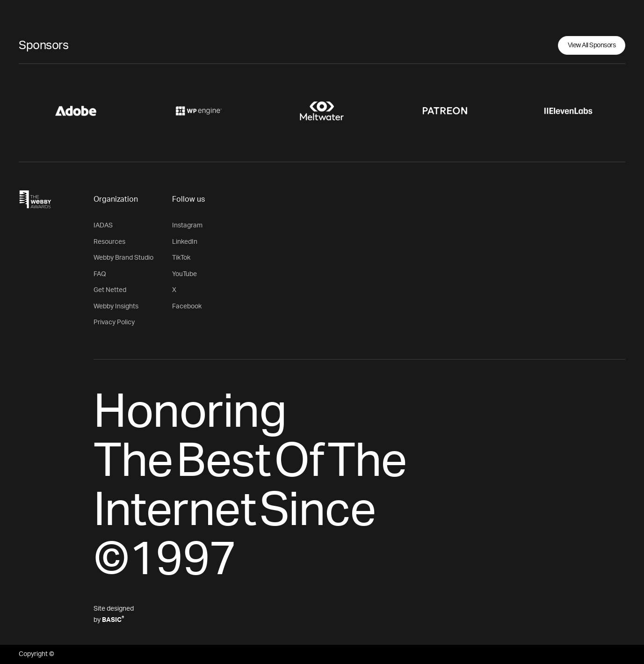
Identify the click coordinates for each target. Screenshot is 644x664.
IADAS (103, 226)
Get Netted (110, 290)
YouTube (185, 274)
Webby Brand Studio (123, 258)
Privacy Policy (114, 322)
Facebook (187, 306)
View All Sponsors (592, 45)
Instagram (187, 226)
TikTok (181, 258)
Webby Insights (116, 306)
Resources (109, 242)
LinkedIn (185, 242)
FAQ (100, 274)
